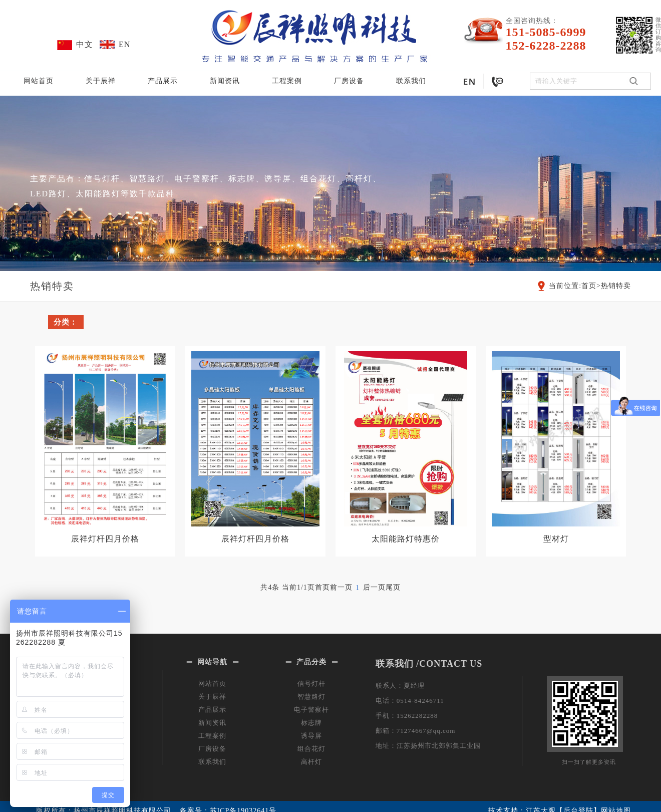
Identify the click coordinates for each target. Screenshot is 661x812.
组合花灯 (311, 749)
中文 (85, 44)
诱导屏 (311, 736)
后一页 (374, 587)
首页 (589, 286)
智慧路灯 (311, 697)
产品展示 (163, 81)
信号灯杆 (311, 684)
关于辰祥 (101, 81)
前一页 (341, 587)
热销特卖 (616, 286)
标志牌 (311, 723)
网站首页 (39, 81)
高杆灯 (311, 762)
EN (124, 44)
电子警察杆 (311, 710)
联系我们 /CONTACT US (429, 664)
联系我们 (411, 81)
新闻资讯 (225, 81)
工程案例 (287, 81)
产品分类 (311, 662)
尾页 (393, 587)
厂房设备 (349, 81)
